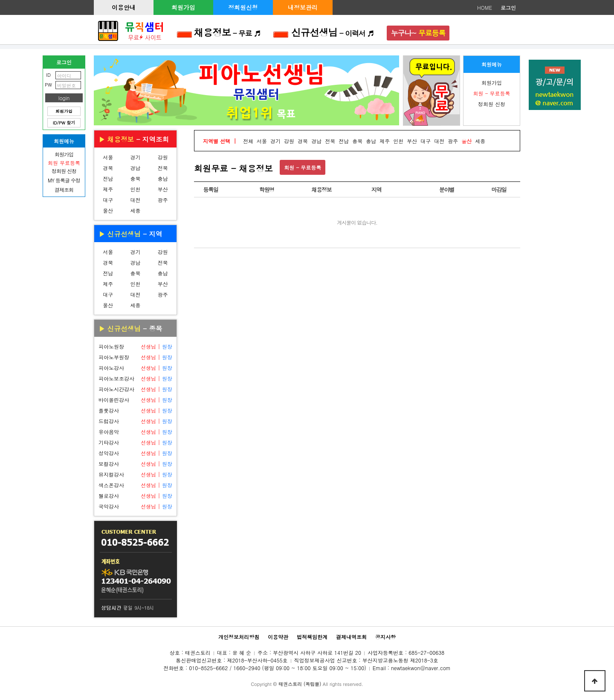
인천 (135, 189)
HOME (485, 7)
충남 (163, 178)
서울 (108, 157)
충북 (135, 178)
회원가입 (183, 7)
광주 (163, 200)
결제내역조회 (351, 637)
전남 (108, 178)
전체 (248, 141)
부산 (163, 189)
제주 (108, 189)
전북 (163, 168)
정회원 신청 (492, 104)
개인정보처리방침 (239, 637)
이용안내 (124, 7)
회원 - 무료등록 (303, 167)
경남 (135, 168)
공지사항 (385, 637)
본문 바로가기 (0, 0)
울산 (108, 210)
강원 (163, 157)
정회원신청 (243, 7)
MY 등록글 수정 (64, 180)
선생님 (148, 346)
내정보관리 (303, 7)
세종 (135, 210)
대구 (108, 200)
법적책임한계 (312, 637)
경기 (135, 157)
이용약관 (278, 637)
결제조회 (64, 189)
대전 (135, 200)
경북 (108, 168)
